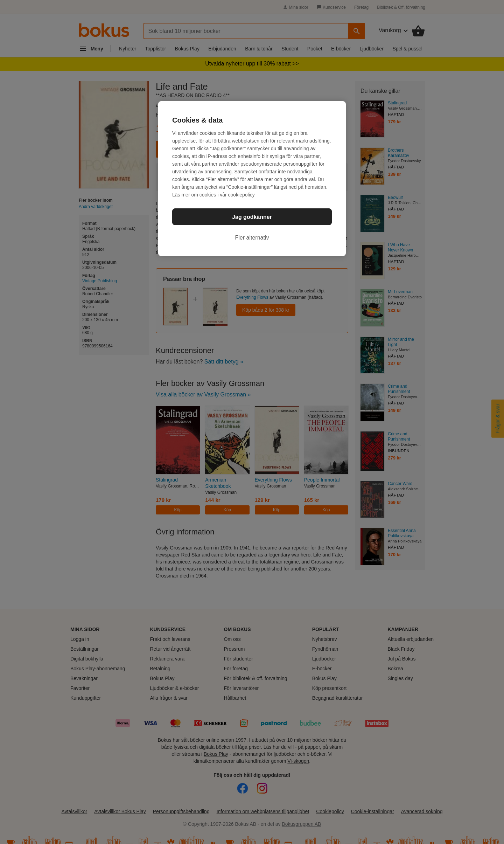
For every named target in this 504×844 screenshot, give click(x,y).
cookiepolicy (241, 195)
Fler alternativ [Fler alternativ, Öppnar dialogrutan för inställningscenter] (252, 238)
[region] (252, 179)
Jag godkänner (252, 217)
